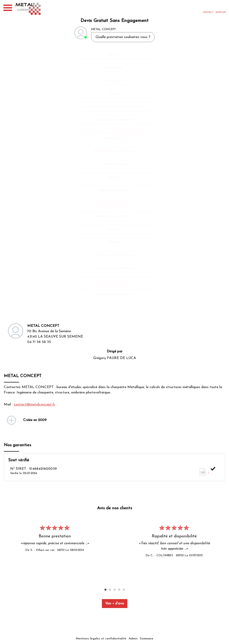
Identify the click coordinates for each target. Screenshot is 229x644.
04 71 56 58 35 (39, 342)
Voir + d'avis (115, 604)
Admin (133, 639)
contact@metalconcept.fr (35, 405)
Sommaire (147, 639)
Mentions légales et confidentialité (101, 639)
